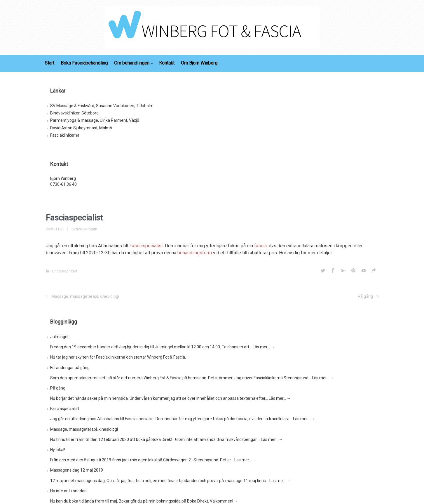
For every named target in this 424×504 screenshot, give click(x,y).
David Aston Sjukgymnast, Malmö (81, 128)
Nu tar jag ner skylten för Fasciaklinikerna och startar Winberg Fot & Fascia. (118, 357)
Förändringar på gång (70, 368)
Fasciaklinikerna (65, 135)
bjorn (93, 229)
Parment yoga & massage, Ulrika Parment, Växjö (95, 120)
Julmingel (59, 337)
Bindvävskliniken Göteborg (74, 113)
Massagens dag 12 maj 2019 (77, 470)
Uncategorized (64, 271)
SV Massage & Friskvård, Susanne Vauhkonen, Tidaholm (102, 106)
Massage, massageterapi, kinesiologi (85, 296)
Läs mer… (264, 347)
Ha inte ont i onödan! (69, 491)
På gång (365, 296)
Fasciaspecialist (146, 246)
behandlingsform (195, 253)
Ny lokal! (58, 450)
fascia (260, 246)
